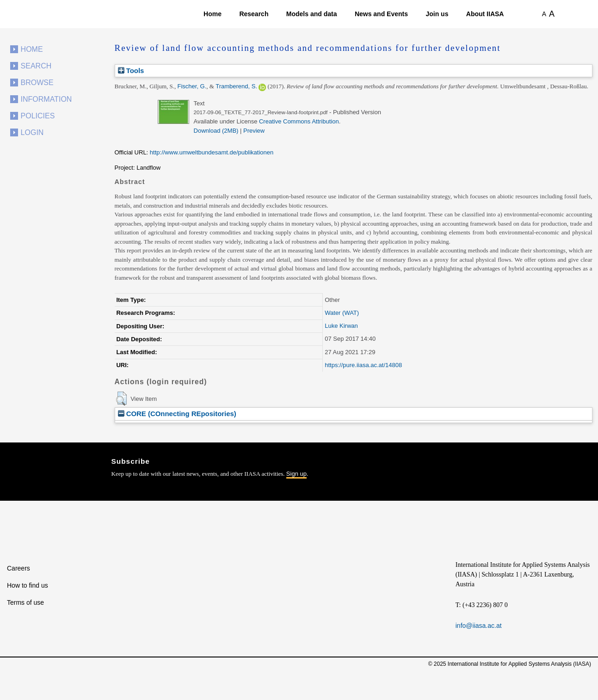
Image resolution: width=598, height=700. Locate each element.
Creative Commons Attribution (299, 121)
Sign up (296, 474)
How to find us (28, 585)
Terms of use (25, 602)
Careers (18, 568)
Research (254, 14)
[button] (121, 399)
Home (213, 14)
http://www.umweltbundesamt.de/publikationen (212, 152)
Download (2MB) (216, 131)
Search (36, 66)
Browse (37, 83)
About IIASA (485, 14)
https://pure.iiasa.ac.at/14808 (363, 365)
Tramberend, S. (236, 86)
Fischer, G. (192, 86)
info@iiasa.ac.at (479, 626)
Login (32, 132)
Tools (131, 71)
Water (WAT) (342, 313)
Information (46, 99)
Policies (38, 116)
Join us (437, 14)
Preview (254, 131)
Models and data (312, 14)
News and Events (381, 14)
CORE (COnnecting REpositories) (177, 414)
